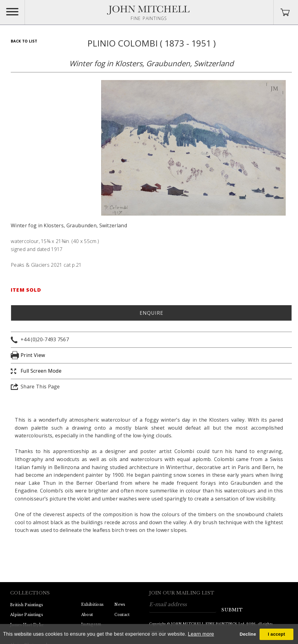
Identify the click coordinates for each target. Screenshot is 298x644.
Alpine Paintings (27, 615)
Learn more (201, 634)
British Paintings (27, 605)
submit (232, 610)
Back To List (24, 41)
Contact (122, 615)
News (120, 604)
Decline (248, 634)
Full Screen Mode (41, 371)
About (87, 615)
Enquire (151, 313)
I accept (276, 634)
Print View (33, 355)
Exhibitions (93, 604)
